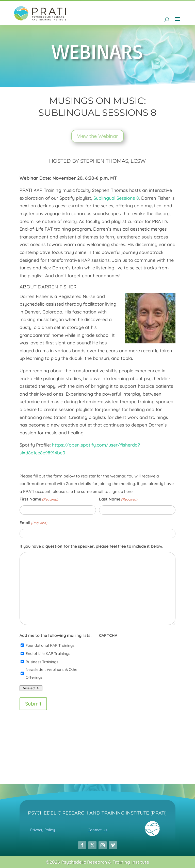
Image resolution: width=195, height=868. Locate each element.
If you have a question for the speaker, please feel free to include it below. (91, 546)
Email (33, 523)
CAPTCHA (108, 635)
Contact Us (97, 830)
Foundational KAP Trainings (50, 645)
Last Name (118, 499)
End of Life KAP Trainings (48, 653)
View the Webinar (97, 136)
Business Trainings (42, 662)
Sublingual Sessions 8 (116, 198)
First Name (39, 499)
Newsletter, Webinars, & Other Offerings (52, 673)
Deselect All (31, 688)
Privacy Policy (43, 830)
